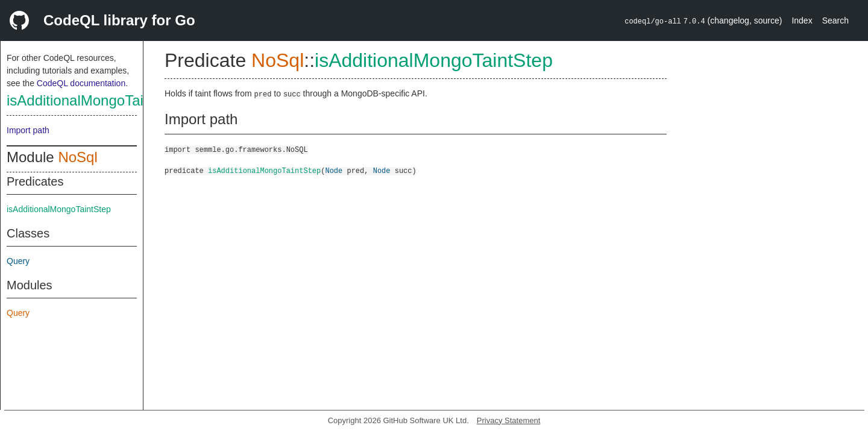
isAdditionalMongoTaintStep (96, 100)
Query (18, 261)
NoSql (77, 157)
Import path (28, 130)
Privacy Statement (509, 420)
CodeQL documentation (81, 83)
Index (802, 20)
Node (334, 170)
